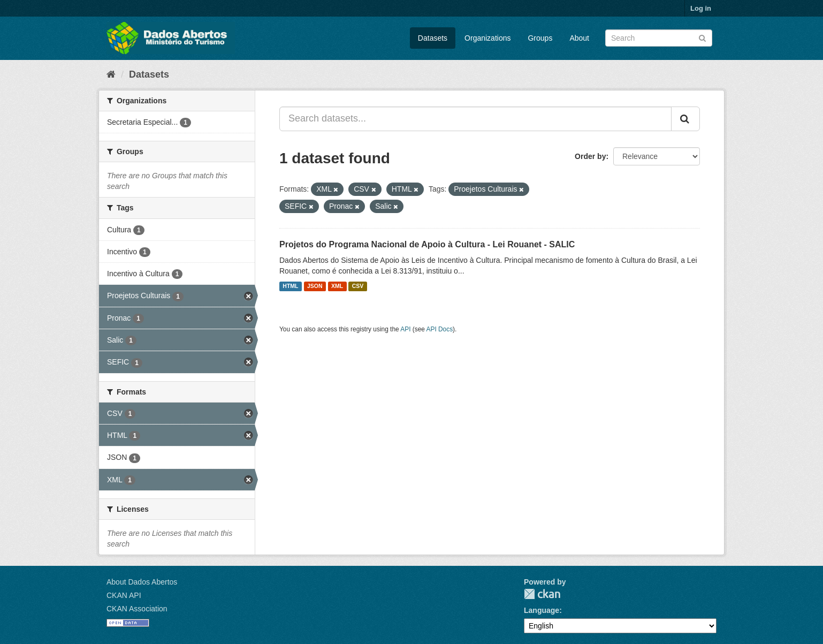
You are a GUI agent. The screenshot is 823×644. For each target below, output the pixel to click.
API (405, 329)
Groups (540, 38)
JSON (315, 286)
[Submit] (702, 37)
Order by (590, 156)
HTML (290, 286)
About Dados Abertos (142, 582)
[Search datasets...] (475, 119)
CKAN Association (137, 609)
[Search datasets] (659, 38)
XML (337, 286)
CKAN (542, 594)
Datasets (433, 38)
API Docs (440, 329)
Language (542, 610)
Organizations (487, 38)
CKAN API (124, 595)
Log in (701, 8)
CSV (358, 286)
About (579, 38)
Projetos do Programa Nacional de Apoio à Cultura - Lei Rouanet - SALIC (427, 244)
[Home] (111, 74)
